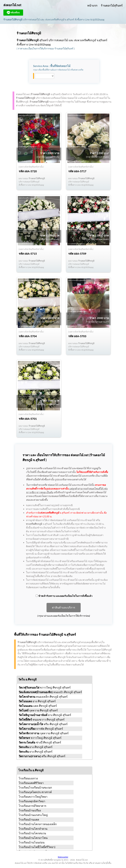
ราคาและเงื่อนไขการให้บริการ (34, 48)
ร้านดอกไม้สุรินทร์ (112, 5)
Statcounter (63, 857)
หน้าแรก (92, 5)
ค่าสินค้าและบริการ (64, 608)
